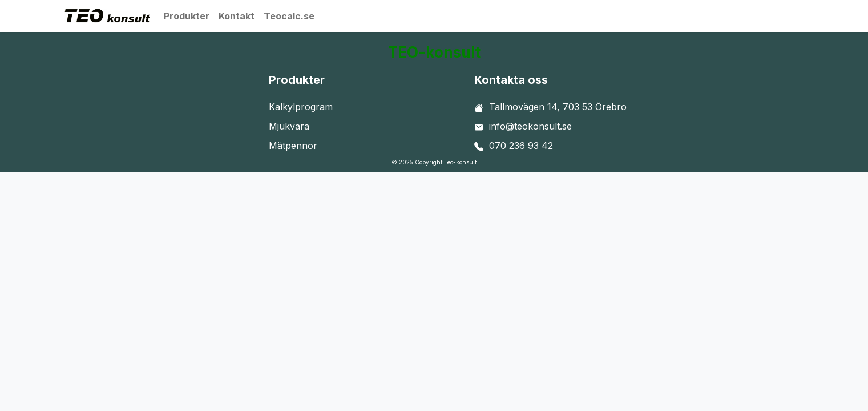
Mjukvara (289, 126)
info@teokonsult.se (530, 126)
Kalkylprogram (301, 107)
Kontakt (237, 16)
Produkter (187, 16)
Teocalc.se (289, 16)
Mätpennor (293, 146)
